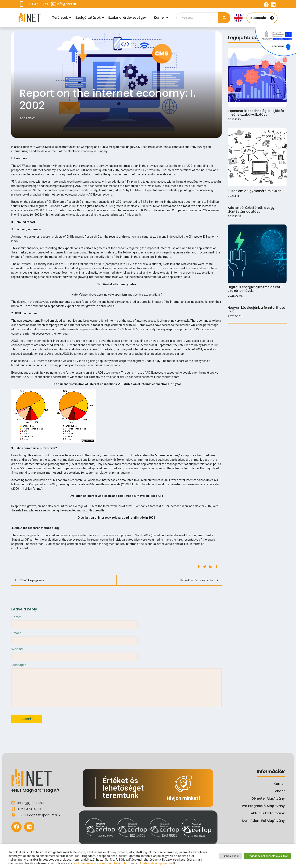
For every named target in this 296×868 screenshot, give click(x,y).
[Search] (197, 18)
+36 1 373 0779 (36, 4)
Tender (279, 791)
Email (16, 633)
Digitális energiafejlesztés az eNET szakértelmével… (255, 289)
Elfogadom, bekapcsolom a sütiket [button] (267, 856)
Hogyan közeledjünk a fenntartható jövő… (256, 310)
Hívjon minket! (183, 798)
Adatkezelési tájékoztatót (157, 863)
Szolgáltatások (89, 18)
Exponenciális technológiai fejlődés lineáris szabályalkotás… (256, 113)
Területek (61, 18)
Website (18, 649)
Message (19, 665)
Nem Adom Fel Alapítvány (263, 821)
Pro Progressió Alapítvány (263, 806)
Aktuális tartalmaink (268, 813)
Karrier (160, 18)
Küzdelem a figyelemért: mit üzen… (256, 191)
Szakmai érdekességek (127, 18)
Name (16, 617)
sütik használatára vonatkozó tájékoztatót (102, 863)
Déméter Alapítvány (268, 798)
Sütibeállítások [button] (231, 856)
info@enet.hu (66, 4)
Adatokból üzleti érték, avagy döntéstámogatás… (251, 210)
